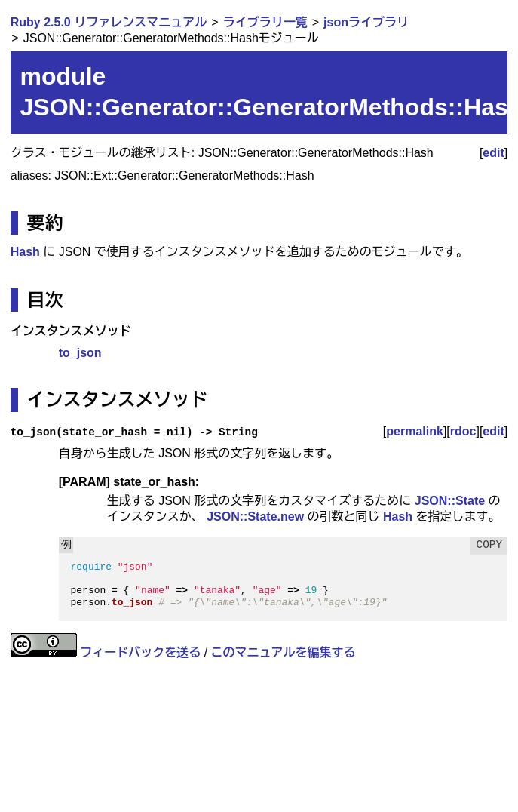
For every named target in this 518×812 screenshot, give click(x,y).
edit (493, 153)
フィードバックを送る (140, 652)
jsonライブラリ (366, 22)
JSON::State (450, 501)
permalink (415, 431)
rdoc (463, 431)
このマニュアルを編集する (284, 652)
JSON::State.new (255, 517)
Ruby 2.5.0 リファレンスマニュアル (109, 22)
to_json (80, 353)
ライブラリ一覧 (265, 22)
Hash (25, 252)
